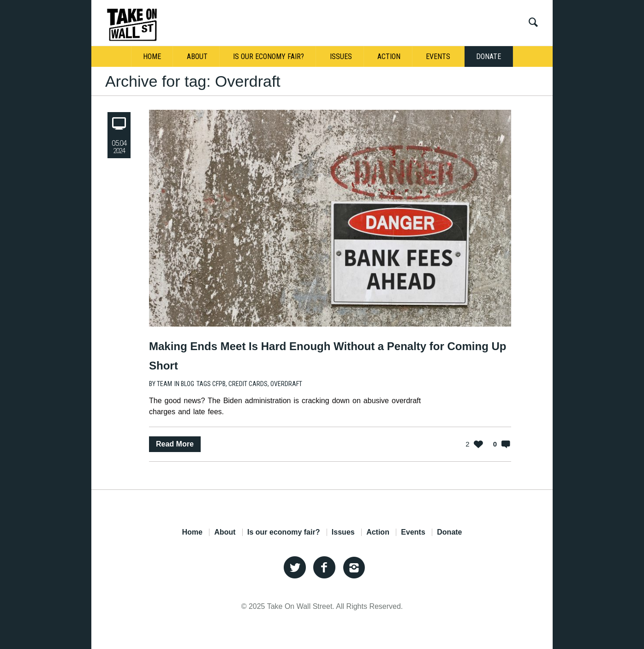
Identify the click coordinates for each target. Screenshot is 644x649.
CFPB (219, 384)
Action (378, 532)
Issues (343, 532)
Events (413, 532)
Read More (175, 444)
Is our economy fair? (283, 532)
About (225, 532)
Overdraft (286, 384)
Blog (188, 384)
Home (192, 532)
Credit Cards (248, 384)
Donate (449, 532)
